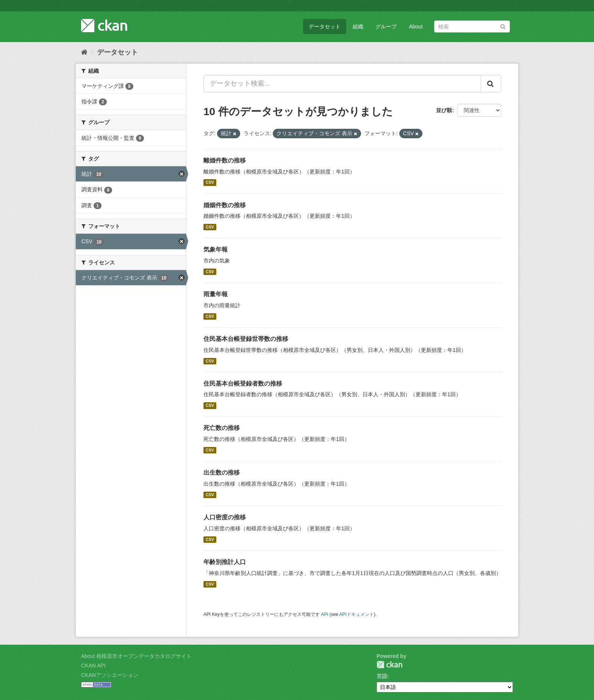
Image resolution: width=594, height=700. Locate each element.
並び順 (444, 110)
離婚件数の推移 (225, 160)
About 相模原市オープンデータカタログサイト (136, 656)
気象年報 (216, 249)
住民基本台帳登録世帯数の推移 (246, 339)
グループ (386, 27)
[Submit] (503, 26)
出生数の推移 (222, 473)
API (324, 614)
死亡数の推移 (222, 428)
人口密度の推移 (225, 517)
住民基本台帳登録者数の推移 (243, 384)
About (416, 27)
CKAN (389, 665)
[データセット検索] (472, 27)
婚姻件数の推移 (225, 205)
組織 (358, 27)
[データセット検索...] (342, 84)
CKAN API (93, 666)
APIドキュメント (357, 614)
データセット (325, 27)
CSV (210, 183)
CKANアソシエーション (110, 675)
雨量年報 (216, 294)
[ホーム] (84, 52)
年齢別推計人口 (225, 562)
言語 (382, 676)
